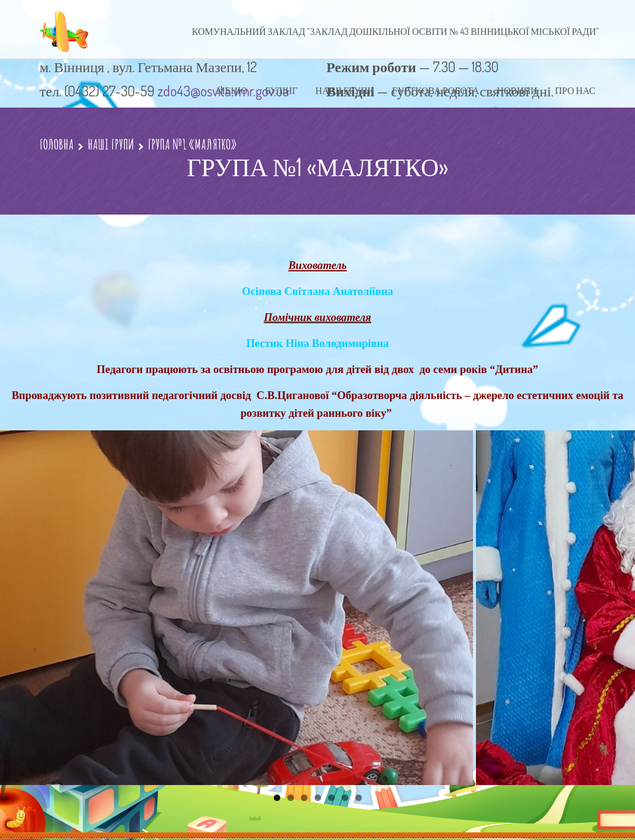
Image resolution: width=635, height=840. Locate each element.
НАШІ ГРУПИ (111, 144)
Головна (57, 144)
